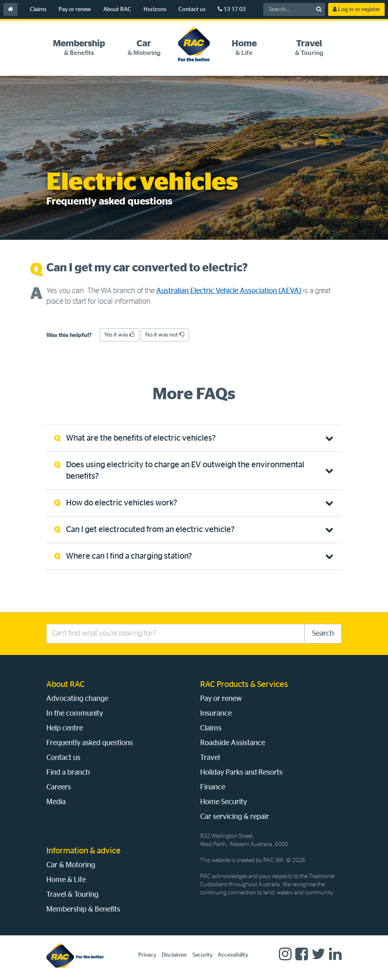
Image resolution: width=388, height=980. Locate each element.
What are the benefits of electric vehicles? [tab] (141, 438)
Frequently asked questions (90, 743)
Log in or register (356, 9)
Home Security (224, 802)
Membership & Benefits (83, 910)
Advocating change (77, 699)
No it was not (165, 335)
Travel (210, 758)
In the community (75, 714)
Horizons (155, 9)
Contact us (192, 9)
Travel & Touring (72, 895)
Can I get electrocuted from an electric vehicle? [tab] (150, 530)
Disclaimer (174, 955)
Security (202, 955)
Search (323, 634)
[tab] (79, 48)
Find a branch (68, 773)
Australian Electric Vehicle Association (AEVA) (229, 291)
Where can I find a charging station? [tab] (129, 556)
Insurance (216, 714)
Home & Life (66, 880)
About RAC (117, 9)
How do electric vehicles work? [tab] (122, 503)
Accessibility (233, 955)
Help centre (65, 728)
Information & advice (83, 851)
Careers (59, 787)
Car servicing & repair (235, 817)
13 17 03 (232, 9)
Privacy (147, 955)
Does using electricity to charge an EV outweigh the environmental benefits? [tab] (185, 471)
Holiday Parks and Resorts (241, 773)
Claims (38, 9)
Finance (213, 787)
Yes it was (119, 335)
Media (56, 802)
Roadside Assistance (233, 743)
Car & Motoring (71, 865)
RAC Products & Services (244, 684)
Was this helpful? (69, 335)
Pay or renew (75, 9)
